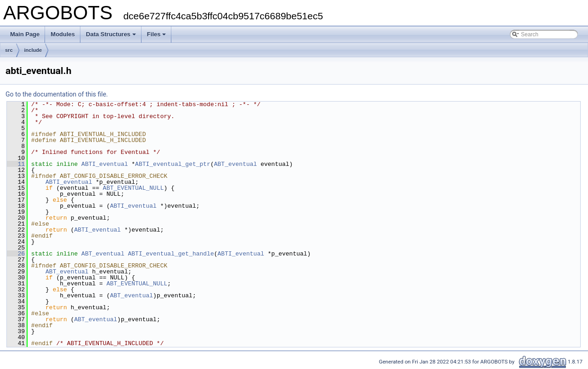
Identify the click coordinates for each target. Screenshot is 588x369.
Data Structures (111, 34)
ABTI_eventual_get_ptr (173, 164)
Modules (63, 34)
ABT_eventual (236, 164)
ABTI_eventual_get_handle (171, 254)
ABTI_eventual (105, 164)
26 (16, 254)
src (9, 50)
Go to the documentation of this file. (57, 94)
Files (157, 34)
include (33, 50)
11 (16, 164)
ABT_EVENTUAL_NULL (133, 188)
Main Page (25, 34)
